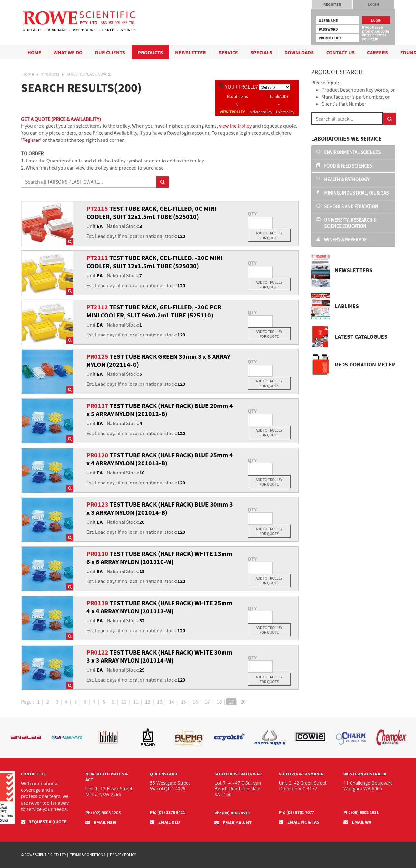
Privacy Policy (123, 855)
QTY (252, 213)
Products (150, 52)
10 (124, 702)
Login (373, 4)
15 (183, 702)
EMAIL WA (357, 822)
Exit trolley (285, 112)
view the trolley (235, 126)
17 (207, 702)
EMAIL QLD (165, 822)
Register (332, 4)
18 (219, 702)
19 (231, 702)
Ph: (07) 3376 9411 (168, 812)
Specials (261, 52)
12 (148, 702)
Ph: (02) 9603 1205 (103, 813)
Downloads (299, 52)
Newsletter (191, 52)
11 (136, 702)
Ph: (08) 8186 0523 (232, 813)
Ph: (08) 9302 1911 (361, 812)
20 (243, 702)
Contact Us (341, 52)
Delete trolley (261, 112)
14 (172, 702)
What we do (68, 52)
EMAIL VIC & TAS (299, 822)
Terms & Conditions (88, 855)
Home (34, 52)
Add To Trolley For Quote (269, 235)
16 (195, 702)
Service (228, 52)
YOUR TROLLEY (242, 87)
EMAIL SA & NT (233, 823)
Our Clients (110, 52)
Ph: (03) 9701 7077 (297, 812)
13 (160, 702)
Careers (377, 52)
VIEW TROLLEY (232, 112)
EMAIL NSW (101, 822)
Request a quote (44, 822)
